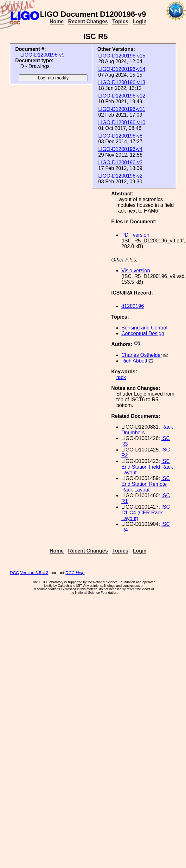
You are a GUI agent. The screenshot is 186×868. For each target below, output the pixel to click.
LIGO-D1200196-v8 (120, 136)
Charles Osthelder (142, 355)
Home (57, 21)
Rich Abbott (134, 361)
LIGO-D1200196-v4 (120, 149)
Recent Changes (88, 21)
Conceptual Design (143, 333)
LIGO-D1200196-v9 (42, 55)
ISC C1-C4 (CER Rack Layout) (146, 513)
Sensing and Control (144, 328)
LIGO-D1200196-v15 (122, 56)
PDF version (135, 235)
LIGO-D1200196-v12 (122, 96)
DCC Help (75, 573)
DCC (14, 573)
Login (140, 21)
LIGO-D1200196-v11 (122, 109)
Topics (120, 21)
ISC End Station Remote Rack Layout (146, 484)
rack (121, 377)
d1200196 (133, 306)
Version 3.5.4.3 (34, 573)
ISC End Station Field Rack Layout (147, 467)
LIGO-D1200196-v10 (122, 122)
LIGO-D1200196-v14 (122, 69)
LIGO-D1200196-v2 (120, 176)
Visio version (136, 271)
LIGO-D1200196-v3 (120, 163)
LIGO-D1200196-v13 (122, 82)
